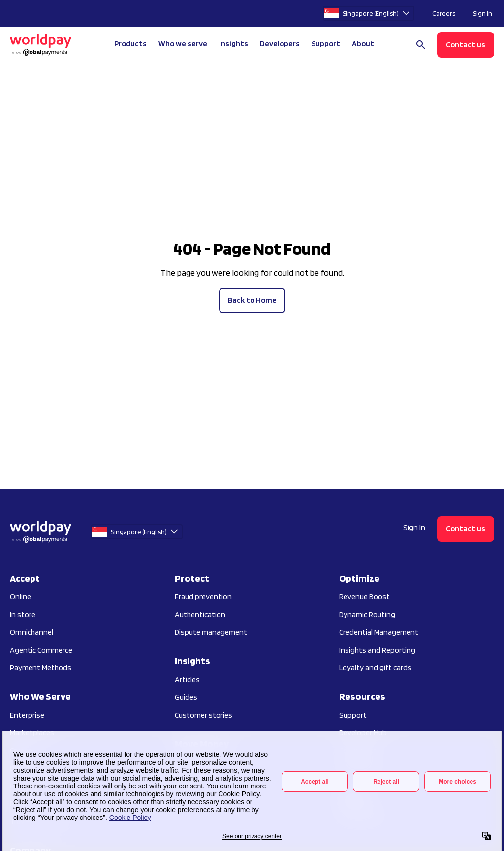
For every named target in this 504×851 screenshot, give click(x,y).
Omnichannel (31, 632)
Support (326, 44)
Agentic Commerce (41, 650)
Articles (187, 679)
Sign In (483, 13)
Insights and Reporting (377, 650)
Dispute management (211, 632)
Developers (280, 44)
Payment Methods (41, 668)
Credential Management (379, 632)
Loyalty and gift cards (375, 668)
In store (23, 614)
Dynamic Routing (367, 614)
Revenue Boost (364, 597)
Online (20, 597)
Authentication (200, 614)
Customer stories (204, 715)
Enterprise (27, 715)
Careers (444, 13)
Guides (186, 697)
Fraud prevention (203, 597)
